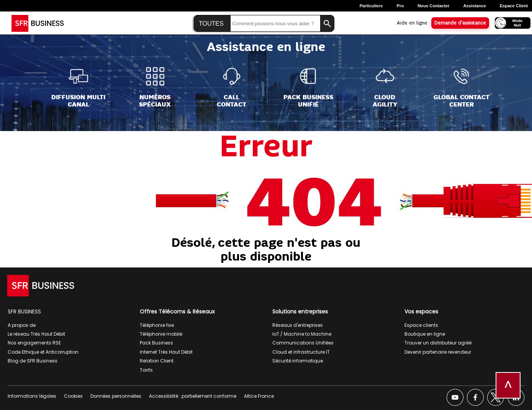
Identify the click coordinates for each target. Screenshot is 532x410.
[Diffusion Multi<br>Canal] (78, 87)
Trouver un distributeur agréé (438, 343)
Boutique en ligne (425, 334)
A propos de (22, 325)
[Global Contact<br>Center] (462, 87)
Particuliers (371, 6)
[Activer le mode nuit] (510, 22)
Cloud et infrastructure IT (301, 352)
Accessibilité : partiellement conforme (193, 396)
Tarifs (146, 370)
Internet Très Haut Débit (166, 352)
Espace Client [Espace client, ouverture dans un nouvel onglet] (514, 6)
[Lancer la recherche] (327, 24)
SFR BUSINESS (24, 312)
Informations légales (32, 396)
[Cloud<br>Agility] (385, 87)
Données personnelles (116, 396)
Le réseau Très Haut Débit (36, 334)
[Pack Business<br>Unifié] (308, 87)
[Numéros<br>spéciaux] (155, 87)
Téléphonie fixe (157, 325)
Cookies (73, 396)
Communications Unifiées (303, 343)
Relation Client (157, 361)
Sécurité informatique (298, 361)
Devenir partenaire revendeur (438, 352)
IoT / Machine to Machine (302, 334)
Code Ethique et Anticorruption (43, 352)
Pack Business (156, 343)
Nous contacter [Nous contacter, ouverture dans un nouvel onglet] (433, 6)
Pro (400, 6)
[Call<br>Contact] (232, 87)
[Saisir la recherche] (275, 24)
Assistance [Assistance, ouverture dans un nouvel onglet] (475, 6)
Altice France (259, 396)
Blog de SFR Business (33, 361)
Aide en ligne (412, 23)
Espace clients (421, 325)
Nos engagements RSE (34, 343)
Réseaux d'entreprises (298, 325)
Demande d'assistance (460, 23)
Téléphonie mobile (161, 334)
